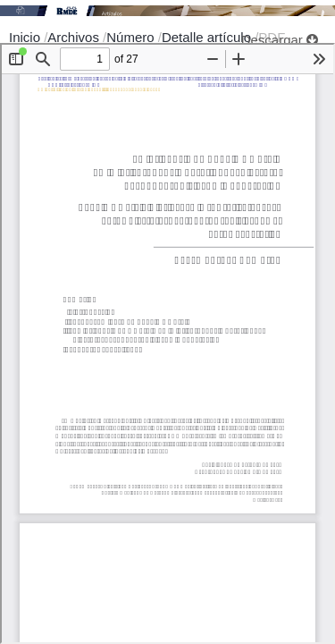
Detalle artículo (208, 37)
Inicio (26, 37)
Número (132, 37)
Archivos (75, 37)
